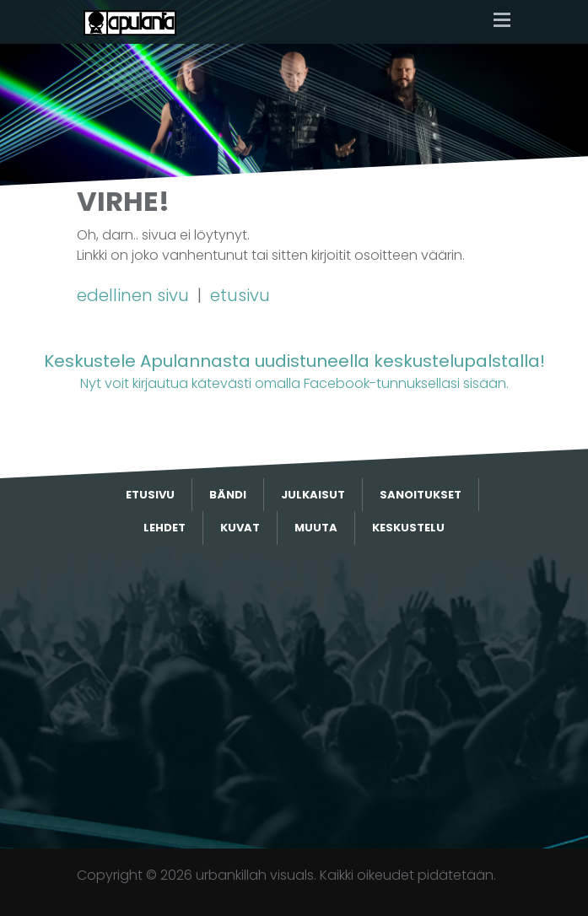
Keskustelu (408, 528)
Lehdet (165, 528)
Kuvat (240, 528)
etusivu (240, 295)
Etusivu (150, 495)
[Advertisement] (294, 697)
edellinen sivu (135, 295)
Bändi (228, 495)
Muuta (316, 528)
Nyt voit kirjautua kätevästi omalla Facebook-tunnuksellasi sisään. (294, 371)
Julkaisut (313, 495)
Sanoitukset (421, 495)
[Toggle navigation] (502, 22)
